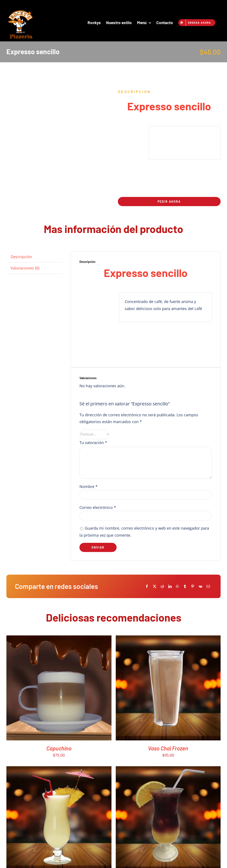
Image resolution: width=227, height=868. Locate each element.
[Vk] (200, 586)
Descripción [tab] (21, 257)
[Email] (208, 586)
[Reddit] (162, 586)
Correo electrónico (98, 507)
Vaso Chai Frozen (168, 748)
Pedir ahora (169, 202)
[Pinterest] (193, 586)
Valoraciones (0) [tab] (25, 268)
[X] (155, 586)
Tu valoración (93, 443)
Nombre (89, 486)
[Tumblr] (185, 586)
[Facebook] (147, 586)
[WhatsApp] (177, 586)
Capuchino (59, 748)
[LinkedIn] (170, 586)
